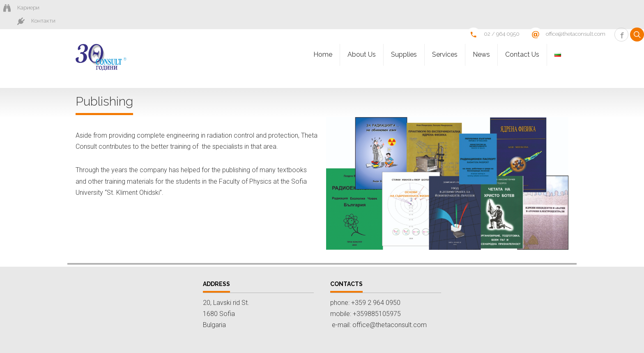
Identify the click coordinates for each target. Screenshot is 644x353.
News (481, 42)
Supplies (404, 42)
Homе (323, 42)
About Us (362, 42)
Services (445, 42)
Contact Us (522, 42)
